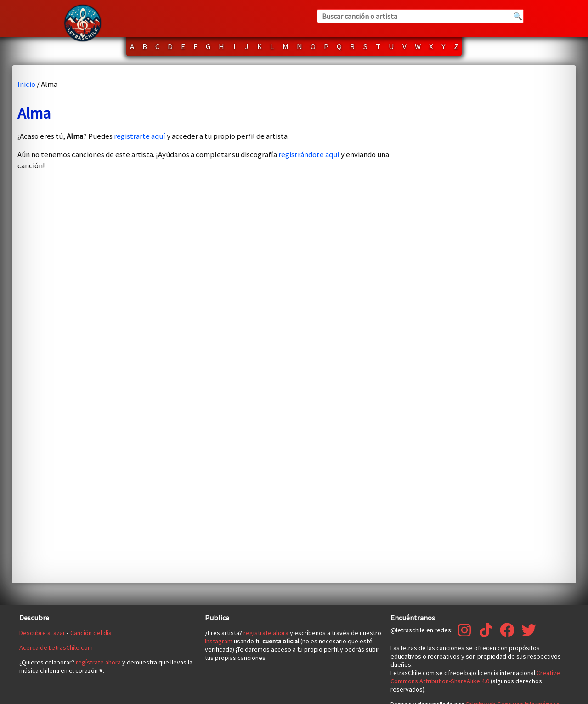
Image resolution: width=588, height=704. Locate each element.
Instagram (219, 641)
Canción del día (91, 633)
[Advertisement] (497, 324)
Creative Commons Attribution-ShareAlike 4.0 (475, 677)
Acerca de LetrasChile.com (56, 647)
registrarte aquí (140, 136)
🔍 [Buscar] (518, 16)
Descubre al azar (42, 633)
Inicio (26, 84)
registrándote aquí (309, 154)
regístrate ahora (98, 662)
